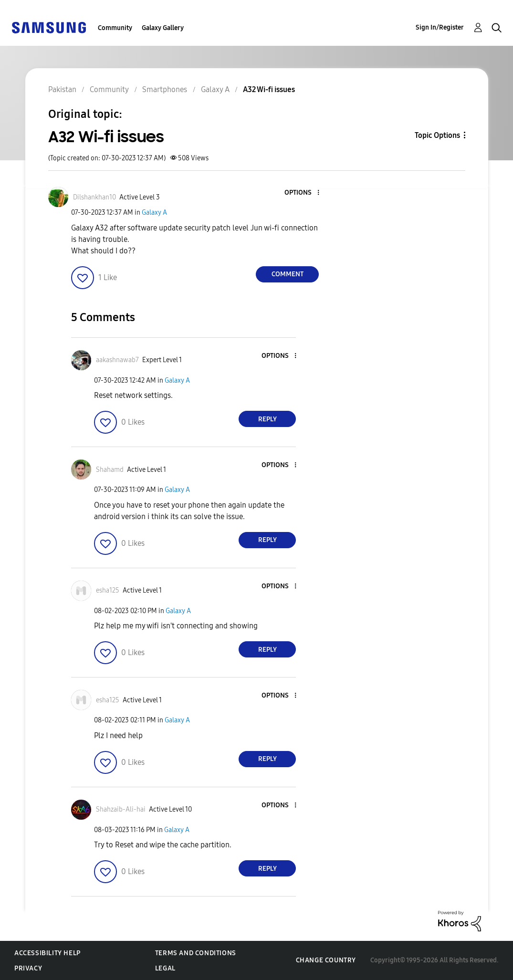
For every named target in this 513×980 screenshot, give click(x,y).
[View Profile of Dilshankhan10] (94, 197)
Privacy (28, 968)
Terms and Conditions (196, 953)
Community (115, 28)
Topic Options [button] (437, 135)
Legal (165, 968)
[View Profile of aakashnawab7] (117, 360)
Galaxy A (154, 213)
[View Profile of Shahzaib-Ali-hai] (121, 809)
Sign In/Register (440, 27)
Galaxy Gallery (163, 28)
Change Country (326, 960)
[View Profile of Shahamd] (110, 470)
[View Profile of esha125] (108, 590)
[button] (303, 193)
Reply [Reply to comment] (267, 419)
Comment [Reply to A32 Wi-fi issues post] (288, 274)
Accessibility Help (47, 953)
